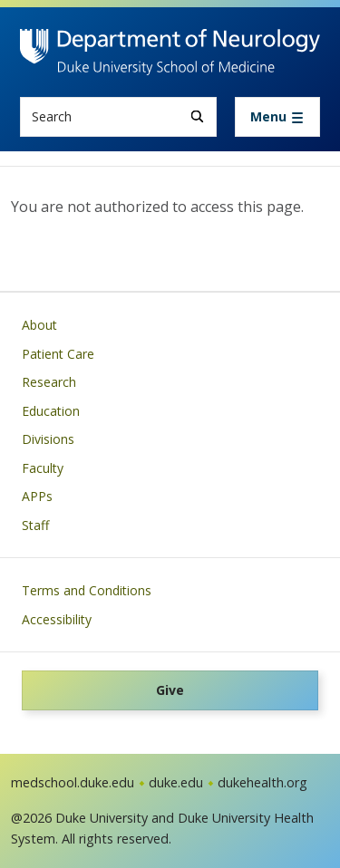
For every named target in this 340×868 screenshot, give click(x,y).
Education (51, 411)
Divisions (48, 439)
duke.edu (176, 782)
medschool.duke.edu (73, 782)
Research (49, 382)
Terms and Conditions (87, 590)
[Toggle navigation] (277, 117)
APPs (37, 496)
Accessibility (57, 619)
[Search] (197, 116)
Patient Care (58, 354)
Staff (35, 525)
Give (170, 690)
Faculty (43, 468)
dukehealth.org (262, 782)
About (39, 325)
